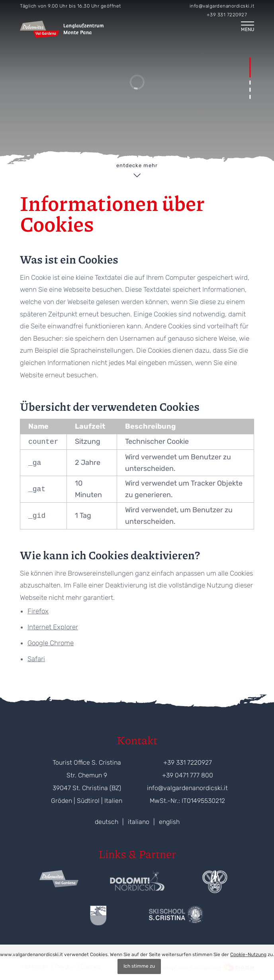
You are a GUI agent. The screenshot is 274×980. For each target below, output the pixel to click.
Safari (36, 659)
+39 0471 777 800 (188, 775)
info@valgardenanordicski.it (222, 6)
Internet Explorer (53, 627)
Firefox (38, 611)
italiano (139, 822)
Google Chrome (51, 643)
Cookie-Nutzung (248, 955)
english (169, 822)
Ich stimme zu (139, 966)
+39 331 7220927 (227, 15)
